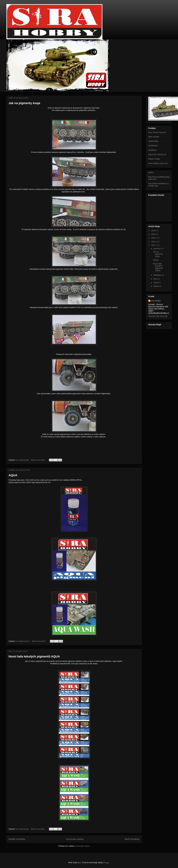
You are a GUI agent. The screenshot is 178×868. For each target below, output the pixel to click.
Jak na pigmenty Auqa (24, 103)
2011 (154, 245)
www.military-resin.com (158, 163)
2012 (154, 242)
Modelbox (152, 150)
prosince (157, 249)
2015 (154, 231)
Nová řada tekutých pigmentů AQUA (34, 656)
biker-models (154, 137)
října (156, 279)
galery (151, 172)
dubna (156, 286)
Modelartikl (153, 146)
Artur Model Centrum (157, 132)
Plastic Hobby (154, 159)
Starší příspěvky (132, 839)
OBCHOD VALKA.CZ (157, 155)
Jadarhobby (153, 141)
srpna (156, 282)
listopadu (158, 275)
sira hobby (156, 301)
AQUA (13, 475)
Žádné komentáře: (38, 460)
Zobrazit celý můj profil (158, 316)
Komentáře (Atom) (82, 846)
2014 (154, 234)
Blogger (106, 863)
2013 (154, 238)
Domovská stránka (75, 839)
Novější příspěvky (17, 839)
